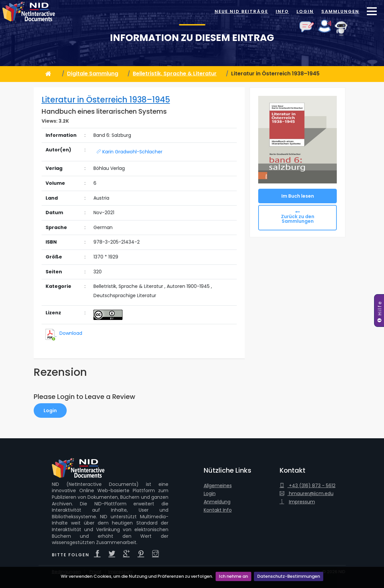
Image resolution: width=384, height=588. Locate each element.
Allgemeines (218, 486)
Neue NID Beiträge (241, 11)
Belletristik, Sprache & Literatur (175, 74)
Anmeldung (217, 502)
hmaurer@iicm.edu (307, 494)
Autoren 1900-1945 (188, 286)
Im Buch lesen (298, 196)
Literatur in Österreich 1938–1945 (106, 100)
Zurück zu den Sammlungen (298, 219)
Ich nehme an (233, 576)
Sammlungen (340, 11)
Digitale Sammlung (93, 74)
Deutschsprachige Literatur (125, 296)
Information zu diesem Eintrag (192, 38)
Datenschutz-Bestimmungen (289, 576)
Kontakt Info (218, 510)
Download (71, 333)
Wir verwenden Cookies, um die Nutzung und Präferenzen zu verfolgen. (137, 576)
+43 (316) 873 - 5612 (308, 486)
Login (305, 11)
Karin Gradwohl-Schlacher (129, 152)
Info (282, 11)
